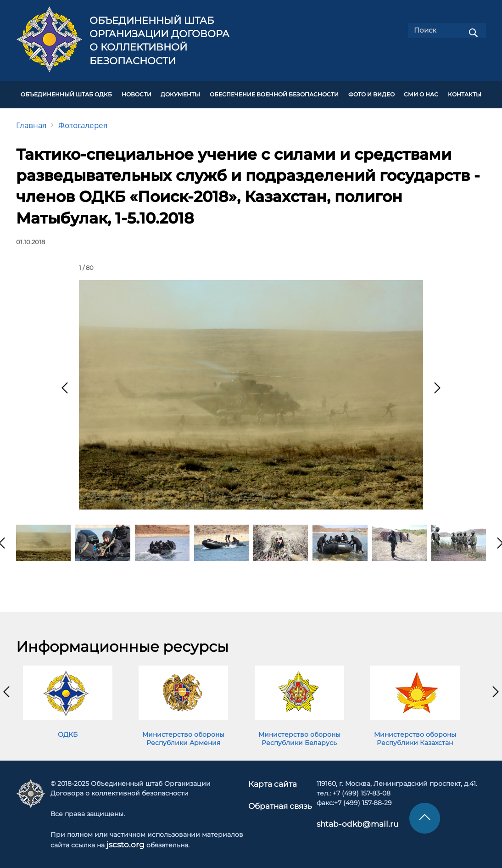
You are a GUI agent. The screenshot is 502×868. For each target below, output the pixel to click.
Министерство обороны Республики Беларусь (299, 734)
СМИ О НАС (421, 93)
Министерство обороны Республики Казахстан (415, 734)
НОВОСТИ (137, 93)
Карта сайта (273, 779)
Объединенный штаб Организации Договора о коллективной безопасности (159, 41)
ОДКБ (68, 730)
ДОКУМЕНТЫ (180, 93)
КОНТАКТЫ (465, 93)
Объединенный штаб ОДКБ (66, 93)
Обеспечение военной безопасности (274, 93)
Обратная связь (280, 800)
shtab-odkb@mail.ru (345, 819)
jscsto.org (125, 840)
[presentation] (65, 384)
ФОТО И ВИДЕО (371, 93)
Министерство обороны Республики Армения (183, 734)
